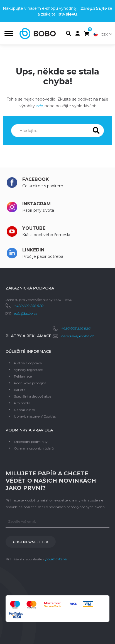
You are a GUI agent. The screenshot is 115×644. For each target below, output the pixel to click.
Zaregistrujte (94, 8)
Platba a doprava (28, 363)
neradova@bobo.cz (77, 336)
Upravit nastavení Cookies (35, 416)
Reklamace (23, 376)
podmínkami (56, 559)
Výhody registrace (28, 370)
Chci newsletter (31, 542)
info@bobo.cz (25, 314)
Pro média (22, 403)
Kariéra (20, 390)
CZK (104, 34)
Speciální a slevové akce (33, 396)
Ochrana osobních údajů (34, 448)
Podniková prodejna (30, 383)
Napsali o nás (24, 410)
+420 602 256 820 (29, 306)
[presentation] (48, 579)
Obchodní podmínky (31, 442)
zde (39, 106)
